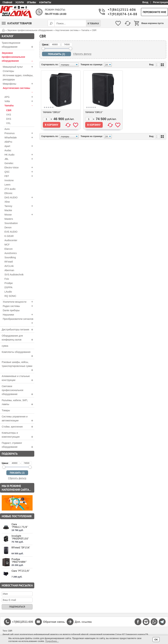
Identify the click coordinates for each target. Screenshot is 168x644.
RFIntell (9, 262)
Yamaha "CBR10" (52, 112)
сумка (5, 346)
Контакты (45, 2)
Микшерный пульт (19, 67)
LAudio (8, 292)
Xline (7, 202)
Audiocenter (11, 240)
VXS (9, 115)
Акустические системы (19, 90)
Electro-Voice (19, 168)
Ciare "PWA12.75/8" (20, 526)
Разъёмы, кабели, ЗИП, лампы (18, 403)
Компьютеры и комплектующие (18, 435)
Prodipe (9, 283)
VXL (8, 123)
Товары (6, 410)
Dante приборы (11, 310)
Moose (19, 215)
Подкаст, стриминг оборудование (18, 445)
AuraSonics (11, 253)
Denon (8, 227)
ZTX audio (10, 189)
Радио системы (19, 306)
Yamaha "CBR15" (94, 112)
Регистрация (160, 2)
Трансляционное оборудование (18, 45)
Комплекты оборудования (18, 354)
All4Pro (8, 142)
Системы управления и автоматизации (18, 419)
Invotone (9, 180)
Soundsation (11, 223)
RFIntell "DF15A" (21, 547)
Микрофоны (19, 84)
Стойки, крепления (18, 427)
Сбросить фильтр (17, 478)
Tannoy (19, 206)
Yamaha (19, 106)
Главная (7, 2)
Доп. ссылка (83, 622)
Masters (9, 219)
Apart (19, 146)
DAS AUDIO (19, 197)
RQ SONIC (10, 296)
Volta (19, 101)
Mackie (8, 210)
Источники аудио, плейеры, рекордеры (18, 77)
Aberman (9, 270)
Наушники (19, 315)
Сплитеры (8, 71)
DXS (9, 119)
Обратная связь (54, 622)
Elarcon (8, 249)
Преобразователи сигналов (19, 321)
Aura (7, 129)
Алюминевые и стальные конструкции (18, 379)
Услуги (20, 2)
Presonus (19, 133)
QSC (19, 172)
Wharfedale (19, 138)
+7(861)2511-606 (122, 10)
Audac (8, 150)
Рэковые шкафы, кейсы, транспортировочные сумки (18, 366)
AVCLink (9, 266)
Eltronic (8, 193)
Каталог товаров (17, 23)
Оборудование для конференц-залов (18, 338)
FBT (19, 176)
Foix (7, 279)
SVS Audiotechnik (14, 275)
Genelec (9, 163)
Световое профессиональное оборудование (18, 391)
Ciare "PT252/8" (21, 571)
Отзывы (31, 2)
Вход (145, 2)
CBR (9, 110)
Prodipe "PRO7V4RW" (19, 561)
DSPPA (8, 287)
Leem (7, 185)
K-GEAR (9, 236)
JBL (19, 159)
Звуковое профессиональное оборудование (18, 57)
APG (19, 97)
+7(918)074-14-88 (122, 14)
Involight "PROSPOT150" (20, 537)
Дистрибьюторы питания (18, 330)
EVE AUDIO (11, 232)
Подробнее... (52, 641)
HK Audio (19, 155)
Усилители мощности (19, 302)
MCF (7, 245)
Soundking (10, 257)
